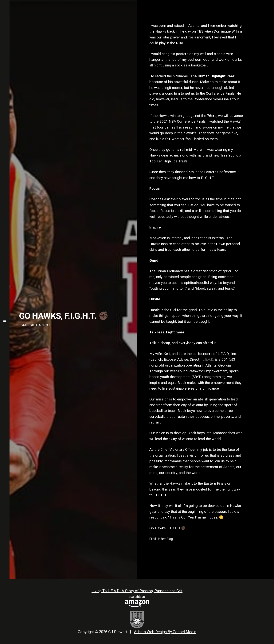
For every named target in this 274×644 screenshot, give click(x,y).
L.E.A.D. (208, 359)
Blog (170, 539)
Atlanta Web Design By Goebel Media (165, 632)
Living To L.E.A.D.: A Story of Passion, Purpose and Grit (137, 591)
